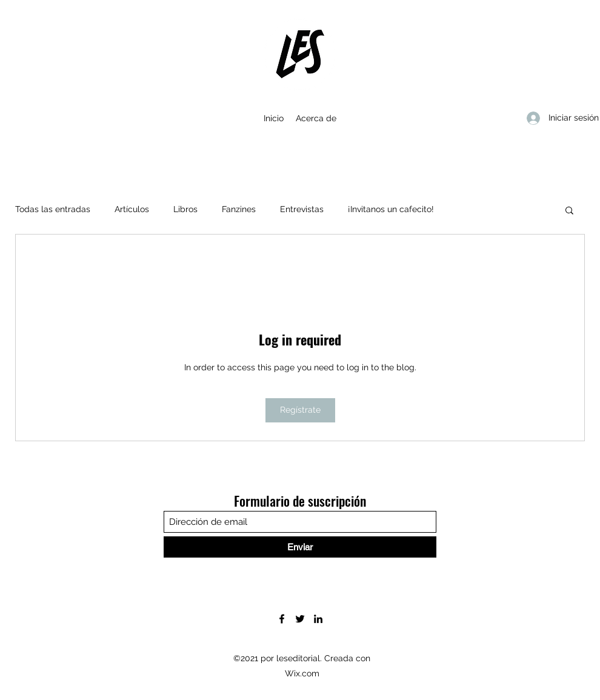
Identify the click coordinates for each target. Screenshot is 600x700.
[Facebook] (282, 619)
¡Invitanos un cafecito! (391, 209)
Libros (185, 209)
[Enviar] (300, 547)
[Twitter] (300, 619)
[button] (569, 210)
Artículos (132, 209)
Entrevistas (302, 209)
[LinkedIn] (318, 619)
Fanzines (239, 209)
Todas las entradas (53, 209)
